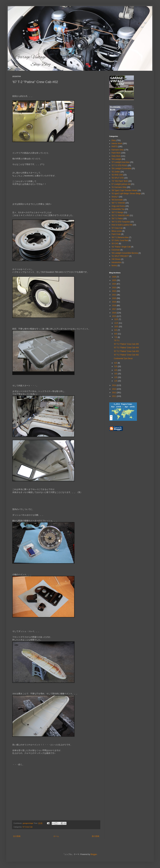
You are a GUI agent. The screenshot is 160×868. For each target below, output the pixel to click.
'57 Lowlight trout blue (120, 162)
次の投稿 (17, 836)
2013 (114, 389)
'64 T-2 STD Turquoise (121, 222)
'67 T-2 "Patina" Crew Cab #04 (126, 348)
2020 (114, 298)
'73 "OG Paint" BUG (120, 181)
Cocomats (116, 250)
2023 (114, 288)
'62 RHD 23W (117, 175)
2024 (114, 284)
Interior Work (117, 143)
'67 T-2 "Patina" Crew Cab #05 (126, 344)
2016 (114, 313)
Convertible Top (118, 209)
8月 (116, 334)
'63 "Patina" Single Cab (121, 247)
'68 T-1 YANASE (118, 203)
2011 (114, 396)
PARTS (115, 147)
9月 (116, 330)
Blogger (94, 854)
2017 (114, 309)
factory (114, 265)
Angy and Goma (118, 206)
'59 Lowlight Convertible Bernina (125, 253)
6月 (116, 363)
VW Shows (116, 259)
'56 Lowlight (116, 159)
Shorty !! (115, 197)
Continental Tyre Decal (123, 358)
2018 (114, 306)
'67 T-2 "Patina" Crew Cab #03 (126, 351)
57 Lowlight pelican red (121, 184)
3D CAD (115, 244)
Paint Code (116, 234)
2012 (114, 393)
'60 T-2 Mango (117, 212)
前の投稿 (96, 836)
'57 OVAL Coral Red (120, 240)
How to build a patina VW (122, 225)
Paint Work (116, 153)
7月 (116, 337)
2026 (114, 277)
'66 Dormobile (117, 200)
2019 (114, 302)
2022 (114, 291)
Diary (114, 140)
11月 (117, 323)
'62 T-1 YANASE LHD (120, 215)
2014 (114, 385)
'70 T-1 (117, 341)
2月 (116, 377)
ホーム (56, 836)
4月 (116, 370)
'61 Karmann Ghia (119, 187)
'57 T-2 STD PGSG (119, 165)
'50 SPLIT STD (118, 178)
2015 (114, 316)
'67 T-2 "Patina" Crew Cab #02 (126, 355)
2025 (114, 280)
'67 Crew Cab (27, 827)
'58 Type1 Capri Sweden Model (124, 190)
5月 (116, 366)
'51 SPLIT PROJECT (120, 256)
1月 (116, 381)
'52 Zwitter (116, 172)
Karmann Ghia (117, 150)
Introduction (116, 262)
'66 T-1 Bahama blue (120, 237)
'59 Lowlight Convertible (121, 169)
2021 (114, 295)
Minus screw (117, 231)
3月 (116, 374)
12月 (117, 319)
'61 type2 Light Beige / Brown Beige (126, 194)
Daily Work (116, 156)
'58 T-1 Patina (117, 219)
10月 (117, 327)
